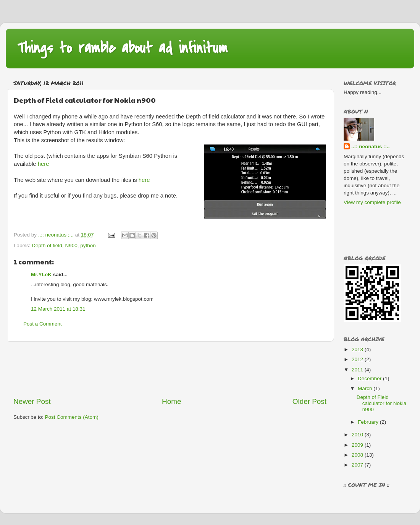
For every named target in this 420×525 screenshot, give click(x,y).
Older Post (309, 401)
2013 (358, 349)
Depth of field (47, 245)
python (88, 245)
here (44, 164)
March (366, 388)
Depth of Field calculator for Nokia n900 (382, 403)
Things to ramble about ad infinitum (122, 48)
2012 (358, 359)
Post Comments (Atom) (72, 417)
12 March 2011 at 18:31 (58, 309)
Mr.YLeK (41, 275)
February (369, 422)
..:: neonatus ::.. (371, 147)
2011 (358, 370)
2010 (358, 435)
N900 (71, 245)
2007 (358, 465)
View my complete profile (372, 202)
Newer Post (32, 401)
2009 (358, 445)
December (370, 378)
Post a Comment (43, 324)
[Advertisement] (170, 369)
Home (171, 401)
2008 (358, 455)
